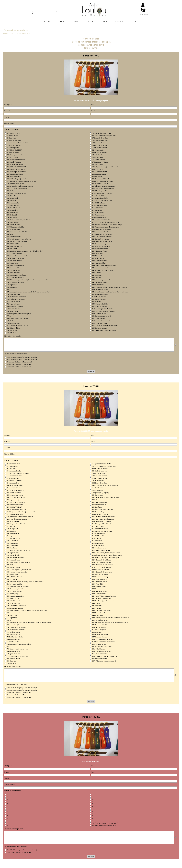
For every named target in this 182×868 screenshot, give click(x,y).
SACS (61, 21)
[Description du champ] (175, 345)
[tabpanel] (144, 14)
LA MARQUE (120, 21)
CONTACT (105, 21)
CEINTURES (90, 21)
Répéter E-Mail (10, 123)
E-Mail (7, 117)
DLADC (76, 21)
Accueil (47, 21)
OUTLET (134, 21)
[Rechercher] (44, 13)
